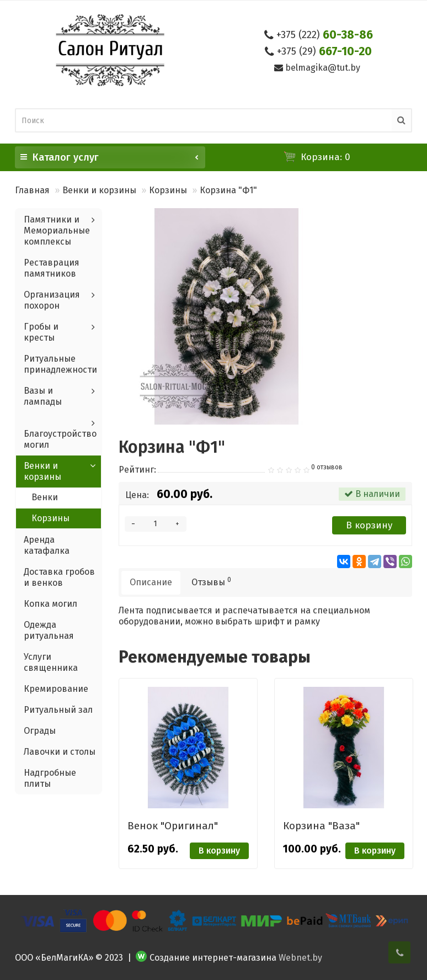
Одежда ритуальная (49, 630)
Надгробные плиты (50, 778)
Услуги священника (51, 662)
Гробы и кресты (41, 332)
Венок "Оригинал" (173, 826)
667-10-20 (324, 51)
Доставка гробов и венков (59, 577)
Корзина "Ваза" (321, 826)
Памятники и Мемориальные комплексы (57, 231)
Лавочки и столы (60, 752)
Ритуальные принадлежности (60, 364)
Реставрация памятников (52, 268)
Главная (32, 190)
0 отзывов (327, 467)
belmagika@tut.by (323, 68)
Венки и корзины (99, 190)
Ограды (40, 731)
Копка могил (50, 604)
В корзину (369, 525)
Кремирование (56, 689)
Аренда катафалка (47, 545)
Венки (45, 497)
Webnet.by (300, 958)
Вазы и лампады (43, 396)
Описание (151, 582)
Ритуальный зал (58, 710)
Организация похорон (52, 300)
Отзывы (211, 582)
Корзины (168, 190)
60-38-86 (325, 35)
